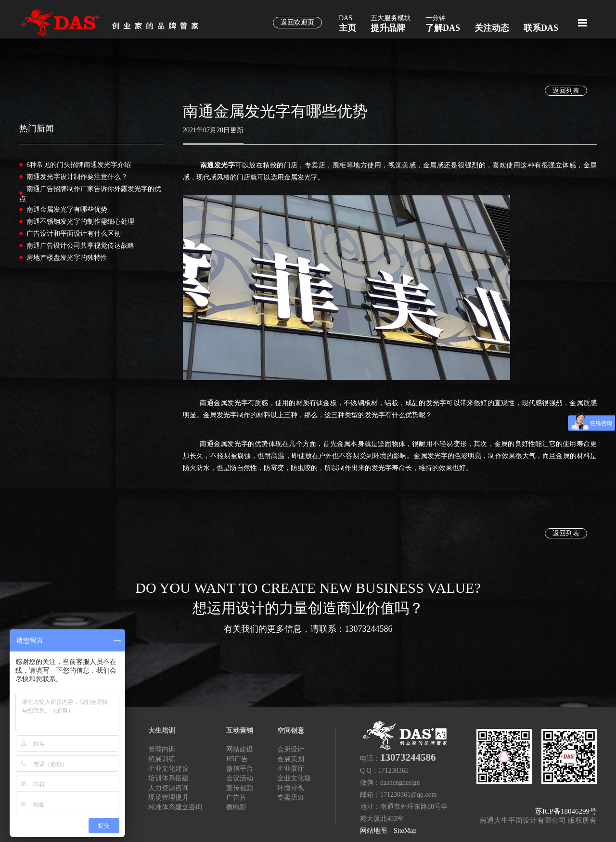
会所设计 (291, 749)
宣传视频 (240, 788)
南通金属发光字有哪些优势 (67, 210)
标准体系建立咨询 (175, 807)
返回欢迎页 (297, 22)
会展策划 (291, 759)
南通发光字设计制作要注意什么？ (77, 177)
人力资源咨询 (168, 788)
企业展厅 (291, 769)
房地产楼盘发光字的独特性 (67, 258)
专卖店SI (290, 797)
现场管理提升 (168, 797)
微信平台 (240, 769)
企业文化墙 (294, 778)
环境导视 (291, 788)
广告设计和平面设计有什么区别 (74, 234)
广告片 (236, 797)
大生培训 (162, 731)
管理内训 (162, 749)
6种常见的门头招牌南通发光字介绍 (79, 165)
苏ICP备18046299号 (566, 811)
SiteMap (405, 831)
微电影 (236, 807)
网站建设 (240, 749)
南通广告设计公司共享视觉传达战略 (80, 246)
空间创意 (291, 731)
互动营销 (240, 731)
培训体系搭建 (168, 778)
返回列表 (566, 91)
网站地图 (373, 831)
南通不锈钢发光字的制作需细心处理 (80, 222)
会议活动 (240, 778)
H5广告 (237, 759)
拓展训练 (162, 759)
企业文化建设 (168, 769)
